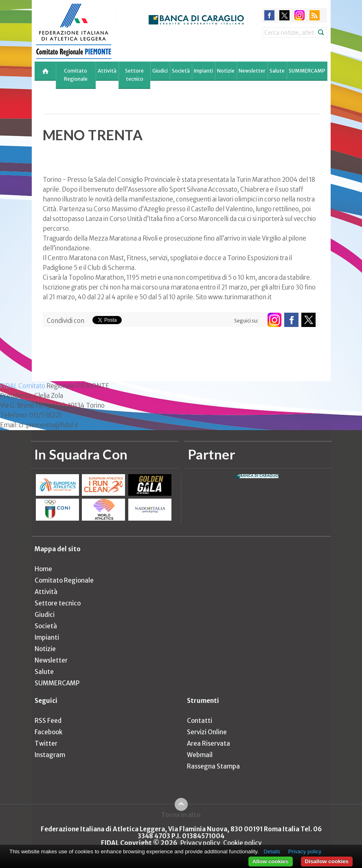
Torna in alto (181, 815)
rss (315, 15)
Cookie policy (242, 843)
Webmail (200, 755)
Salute (277, 71)
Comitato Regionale (76, 75)
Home (43, 569)
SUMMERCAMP (307, 71)
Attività (107, 71)
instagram (299, 15)
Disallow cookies (327, 861)
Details (272, 851)
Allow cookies (271, 861)
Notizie (226, 71)
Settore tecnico (134, 75)
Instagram (50, 755)
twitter (284, 15)
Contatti (200, 721)
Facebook (48, 732)
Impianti (203, 71)
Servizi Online (207, 732)
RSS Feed (48, 721)
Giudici (160, 71)
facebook (269, 15)
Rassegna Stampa (213, 766)
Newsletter (252, 71)
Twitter (46, 743)
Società (181, 71)
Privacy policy (200, 843)
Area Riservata (208, 743)
